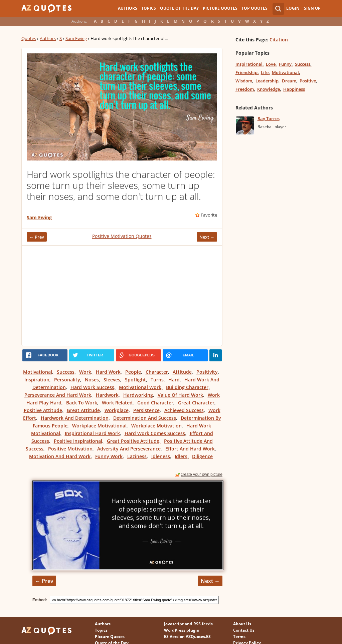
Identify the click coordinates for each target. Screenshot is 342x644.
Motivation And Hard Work (60, 456)
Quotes (29, 38)
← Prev (37, 237)
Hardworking (138, 395)
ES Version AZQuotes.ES (187, 636)
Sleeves (112, 380)
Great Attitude (83, 410)
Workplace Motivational (99, 426)
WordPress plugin (182, 630)
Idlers (181, 456)
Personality (67, 380)
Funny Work (109, 456)
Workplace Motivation (156, 426)
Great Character (196, 403)
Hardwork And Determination (75, 418)
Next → (207, 237)
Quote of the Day (179, 8)
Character (157, 372)
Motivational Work (140, 387)
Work (85, 372)
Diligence (202, 456)
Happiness (294, 89)
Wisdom (244, 81)
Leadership (267, 81)
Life (265, 72)
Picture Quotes (220, 8)
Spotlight (135, 380)
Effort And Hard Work (190, 449)
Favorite (209, 215)
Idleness (161, 456)
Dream (289, 81)
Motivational (38, 372)
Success (66, 372)
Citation (279, 40)
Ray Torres (269, 118)
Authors (128, 8)
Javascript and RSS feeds (188, 624)
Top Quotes (254, 8)
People (133, 372)
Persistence (146, 410)
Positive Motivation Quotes (122, 236)
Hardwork (107, 395)
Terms (239, 636)
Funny (285, 64)
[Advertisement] (122, 296)
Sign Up (312, 8)
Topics (149, 8)
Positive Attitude (43, 410)
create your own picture (202, 474)
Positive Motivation (70, 449)
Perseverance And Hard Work (58, 395)
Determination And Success (145, 418)
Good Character (155, 403)
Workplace (117, 410)
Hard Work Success (92, 387)
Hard (174, 380)
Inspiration (37, 380)
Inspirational (249, 64)
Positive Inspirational (78, 441)
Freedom (245, 89)
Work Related (117, 403)
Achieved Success (184, 410)
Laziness (137, 456)
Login (293, 8)
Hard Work (108, 372)
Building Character (187, 387)
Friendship (246, 72)
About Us (242, 624)
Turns (157, 380)
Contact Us (244, 630)
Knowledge (269, 89)
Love (271, 64)
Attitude (182, 372)
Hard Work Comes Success (155, 433)
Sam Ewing (76, 38)
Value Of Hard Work (180, 395)
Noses (92, 380)
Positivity (207, 372)
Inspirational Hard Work (92, 433)
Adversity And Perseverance (129, 449)
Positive (308, 81)
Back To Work (82, 403)
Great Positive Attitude (133, 441)
